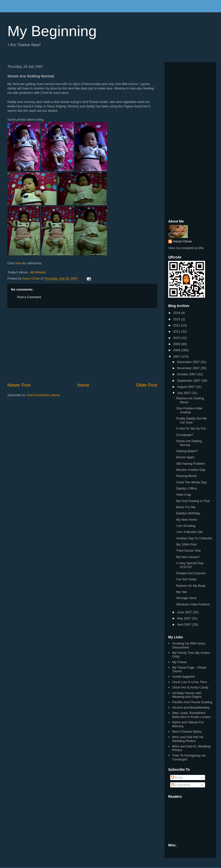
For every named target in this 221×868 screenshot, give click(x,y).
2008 (177, 350)
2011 (177, 331)
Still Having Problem (190, 464)
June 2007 (185, 612)
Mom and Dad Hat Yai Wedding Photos (188, 739)
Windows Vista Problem (193, 604)
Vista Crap (183, 495)
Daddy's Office (186, 488)
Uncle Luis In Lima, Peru (190, 682)
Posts (177, 777)
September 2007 (189, 381)
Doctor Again (185, 457)
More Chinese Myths (187, 732)
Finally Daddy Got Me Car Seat (191, 420)
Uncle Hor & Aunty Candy (190, 687)
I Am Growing (186, 526)
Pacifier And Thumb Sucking (192, 702)
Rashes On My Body (191, 586)
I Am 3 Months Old (189, 532)
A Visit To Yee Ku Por (191, 428)
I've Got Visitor (186, 579)
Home (83, 385)
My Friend (179, 662)
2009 (177, 344)
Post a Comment (29, 297)
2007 (177, 357)
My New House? (188, 557)
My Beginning (52, 31)
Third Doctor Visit (188, 551)
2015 (177, 319)
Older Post (147, 385)
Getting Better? (187, 451)
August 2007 (186, 387)
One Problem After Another (189, 410)
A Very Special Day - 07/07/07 (191, 565)
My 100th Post (186, 544)
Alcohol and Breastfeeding (191, 707)
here (18, 263)
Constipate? (185, 435)
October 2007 (187, 374)
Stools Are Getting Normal (189, 443)
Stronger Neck (186, 598)
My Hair (182, 592)
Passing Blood (186, 476)
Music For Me (186, 507)
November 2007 (189, 368)
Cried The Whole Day (191, 482)
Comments (181, 785)
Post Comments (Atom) (44, 395)
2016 (177, 313)
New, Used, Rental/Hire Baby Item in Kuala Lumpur (191, 715)
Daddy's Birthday (188, 513)
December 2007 (189, 362)
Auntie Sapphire (184, 677)
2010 (177, 338)
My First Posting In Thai (193, 501)
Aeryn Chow (182, 241)
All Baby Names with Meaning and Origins (187, 695)
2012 (177, 325)
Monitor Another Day (191, 470)
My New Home (186, 520)
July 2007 (184, 393)
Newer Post (19, 385)
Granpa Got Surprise (191, 573)
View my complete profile (186, 248)
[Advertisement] (82, 345)
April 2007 (185, 624)
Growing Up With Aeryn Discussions (189, 645)
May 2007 (185, 618)
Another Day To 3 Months (194, 538)
